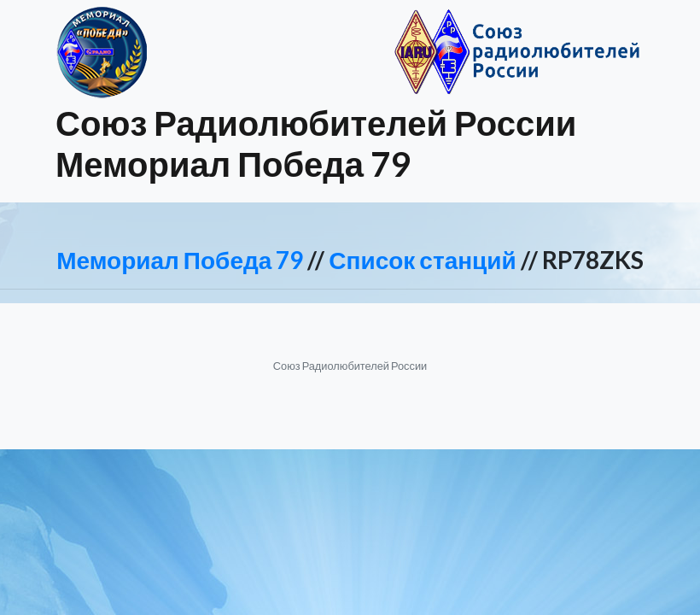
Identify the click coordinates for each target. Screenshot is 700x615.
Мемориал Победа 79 (180, 260)
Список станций (422, 260)
